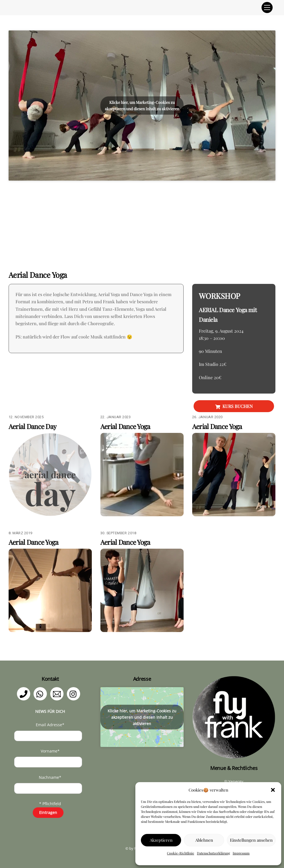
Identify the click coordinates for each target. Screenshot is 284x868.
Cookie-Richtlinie (181, 853)
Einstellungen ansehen (251, 840)
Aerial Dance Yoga (125, 426)
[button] (273, 790)
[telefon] (25, 693)
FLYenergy (234, 781)
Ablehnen (204, 840)
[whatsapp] (41, 693)
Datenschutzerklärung (213, 853)
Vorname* (50, 751)
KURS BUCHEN (234, 406)
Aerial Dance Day (32, 426)
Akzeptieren (161, 840)
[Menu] (267, 7)
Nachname (50, 777)
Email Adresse (50, 725)
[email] (58, 693)
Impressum (241, 853)
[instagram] (74, 693)
